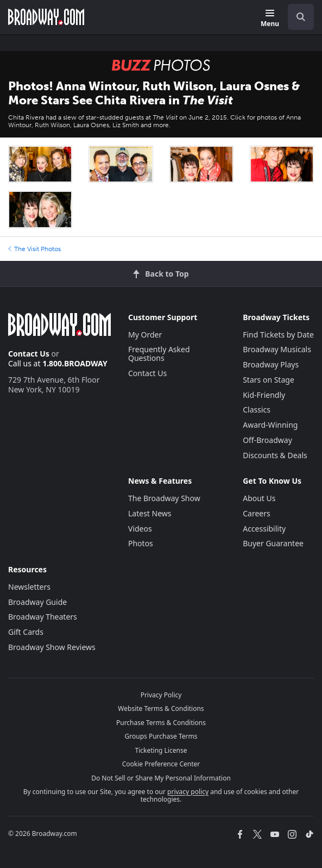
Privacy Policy (161, 695)
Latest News (150, 513)
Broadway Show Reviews (52, 647)
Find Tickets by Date (278, 335)
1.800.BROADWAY (75, 363)
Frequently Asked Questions (159, 354)
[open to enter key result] (301, 17)
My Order (145, 335)
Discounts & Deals (275, 455)
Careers (256, 513)
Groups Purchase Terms (161, 736)
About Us (259, 498)
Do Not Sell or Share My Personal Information (161, 778)
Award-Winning (270, 425)
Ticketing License (161, 750)
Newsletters (29, 587)
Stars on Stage (269, 380)
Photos (141, 543)
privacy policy (188, 792)
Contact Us (29, 354)
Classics (257, 410)
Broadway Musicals (277, 349)
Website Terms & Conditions (161, 708)
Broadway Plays (271, 364)
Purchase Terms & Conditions (161, 723)
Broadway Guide (37, 602)
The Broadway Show (164, 498)
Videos (140, 529)
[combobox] (296, 17)
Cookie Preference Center (161, 764)
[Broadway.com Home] (46, 17)
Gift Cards (26, 632)
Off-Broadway (267, 440)
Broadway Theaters (43, 617)
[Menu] (270, 19)
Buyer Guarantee (273, 543)
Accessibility (264, 529)
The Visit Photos (34, 249)
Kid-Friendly (264, 395)
